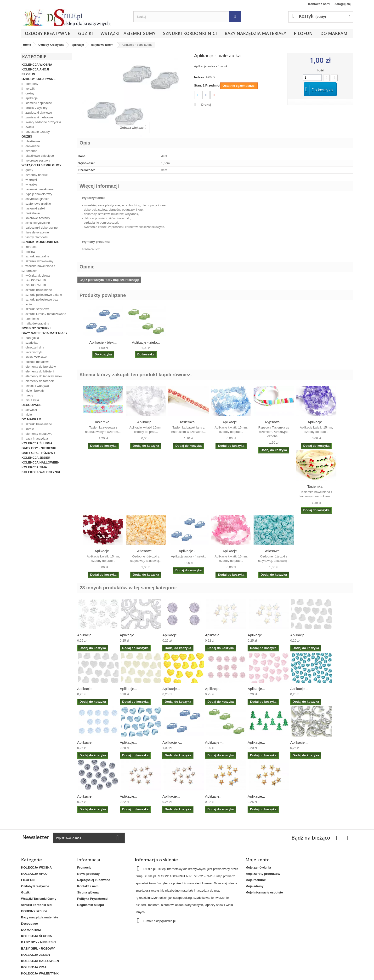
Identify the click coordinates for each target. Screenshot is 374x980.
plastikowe (32, 141)
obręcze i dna (34, 347)
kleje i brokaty (35, 391)
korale (29, 429)
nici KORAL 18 (35, 285)
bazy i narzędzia (36, 438)
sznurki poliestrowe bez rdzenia (40, 302)
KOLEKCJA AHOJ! (35, 69)
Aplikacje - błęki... (103, 342)
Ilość (320, 70)
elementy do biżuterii (39, 371)
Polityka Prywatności (93, 899)
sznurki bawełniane (38, 290)
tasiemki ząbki (35, 208)
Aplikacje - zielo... (146, 342)
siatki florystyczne (37, 223)
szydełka (31, 343)
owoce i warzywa (37, 386)
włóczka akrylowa (37, 275)
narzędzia (32, 338)
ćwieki (29, 127)
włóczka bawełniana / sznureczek (38, 268)
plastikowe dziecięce (39, 156)
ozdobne (31, 151)
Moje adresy (254, 886)
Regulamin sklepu (90, 905)
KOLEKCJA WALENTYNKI (41, 472)
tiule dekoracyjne (37, 232)
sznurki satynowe (37, 309)
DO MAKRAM (334, 33)
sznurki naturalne (37, 256)
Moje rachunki (256, 880)
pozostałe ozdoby (37, 132)
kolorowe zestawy (37, 160)
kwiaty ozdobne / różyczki (43, 122)
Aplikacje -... (188, 551)
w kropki (31, 180)
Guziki (85, 33)
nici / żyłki (32, 400)
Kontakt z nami (319, 4)
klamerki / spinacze (38, 103)
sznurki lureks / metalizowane (45, 314)
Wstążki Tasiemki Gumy (128, 33)
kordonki (31, 247)
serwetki (31, 410)
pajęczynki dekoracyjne (41, 228)
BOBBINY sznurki (36, 328)
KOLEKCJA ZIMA (34, 467)
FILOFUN (303, 33)
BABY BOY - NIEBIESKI (39, 448)
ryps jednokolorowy (38, 194)
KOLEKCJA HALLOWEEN (40, 462)
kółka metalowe (36, 357)
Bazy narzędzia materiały (255, 33)
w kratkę (31, 184)
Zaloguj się (343, 4)
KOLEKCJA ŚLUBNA (37, 443)
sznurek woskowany (39, 261)
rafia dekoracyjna (37, 323)
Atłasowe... (146, 551)
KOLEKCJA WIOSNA (37, 65)
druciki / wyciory (36, 108)
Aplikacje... (146, 422)
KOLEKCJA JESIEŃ (36, 458)
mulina (30, 252)
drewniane (32, 146)
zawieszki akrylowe (38, 113)
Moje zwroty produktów (263, 874)
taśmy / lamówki (36, 237)
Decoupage (31, 405)
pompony (31, 84)
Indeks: (200, 77)
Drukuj (206, 105)
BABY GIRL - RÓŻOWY (38, 453)
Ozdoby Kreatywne (48, 33)
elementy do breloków (40, 367)
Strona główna (88, 892)
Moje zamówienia (258, 867)
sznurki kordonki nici (190, 33)
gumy (29, 170)
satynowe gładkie (37, 199)
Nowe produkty (88, 874)
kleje (28, 415)
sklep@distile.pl (165, 921)
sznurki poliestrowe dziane (43, 295)
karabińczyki (34, 352)
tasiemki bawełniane (39, 189)
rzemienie (32, 319)
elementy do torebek (39, 381)
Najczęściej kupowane (93, 880)
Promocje (84, 867)
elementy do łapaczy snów (43, 376)
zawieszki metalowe (39, 117)
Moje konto (258, 860)
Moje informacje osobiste (264, 892)
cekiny (29, 93)
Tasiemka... (103, 422)
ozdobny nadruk (36, 175)
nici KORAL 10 (35, 280)
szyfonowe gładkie (38, 204)
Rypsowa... (274, 422)
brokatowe (32, 213)
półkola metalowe (37, 362)
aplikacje (31, 98)
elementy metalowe (39, 434)
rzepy (29, 395)
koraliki (30, 89)
